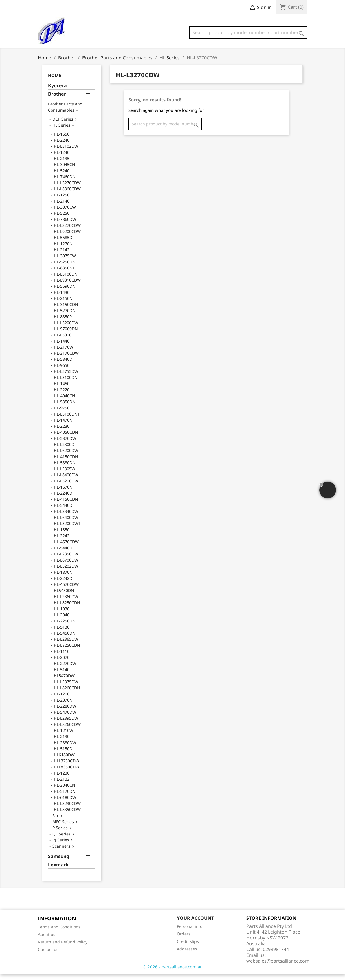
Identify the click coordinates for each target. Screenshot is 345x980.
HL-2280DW (65, 712)
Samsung (59, 862)
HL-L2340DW (66, 517)
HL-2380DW (65, 748)
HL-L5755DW (66, 377)
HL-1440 (62, 347)
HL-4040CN (65, 401)
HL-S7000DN (66, 335)
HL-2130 (62, 742)
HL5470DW (64, 681)
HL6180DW (64, 760)
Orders (184, 940)
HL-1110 (62, 657)
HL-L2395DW (66, 724)
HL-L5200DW (66, 328)
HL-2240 (62, 146)
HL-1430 (62, 298)
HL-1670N (63, 493)
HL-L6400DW (66, 481)
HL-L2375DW (66, 687)
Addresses (187, 955)
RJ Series (61, 846)
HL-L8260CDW (67, 730)
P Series (60, 834)
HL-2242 (62, 541)
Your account (195, 924)
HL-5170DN (65, 797)
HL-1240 (62, 158)
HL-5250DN (65, 268)
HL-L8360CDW (67, 195)
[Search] (248, 32)
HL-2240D (63, 499)
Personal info (190, 932)
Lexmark (58, 871)
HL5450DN (64, 596)
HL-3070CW (65, 213)
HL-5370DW (65, 444)
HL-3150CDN (66, 310)
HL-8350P (63, 322)
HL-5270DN (65, 316)
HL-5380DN (65, 468)
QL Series (62, 840)
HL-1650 (62, 140)
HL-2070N (63, 706)
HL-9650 (62, 371)
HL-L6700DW (66, 566)
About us (47, 940)
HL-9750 (62, 414)
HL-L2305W (65, 474)
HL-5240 (62, 176)
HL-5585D (63, 243)
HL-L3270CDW (67, 188)
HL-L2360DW (66, 602)
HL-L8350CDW (67, 815)
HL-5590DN (65, 292)
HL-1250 (62, 201)
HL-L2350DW (66, 560)
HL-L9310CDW (67, 286)
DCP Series (63, 125)
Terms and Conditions (59, 933)
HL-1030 (62, 614)
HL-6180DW (65, 803)
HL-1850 (62, 535)
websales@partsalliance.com (278, 967)
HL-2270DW (65, 669)
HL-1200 (62, 700)
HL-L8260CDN (67, 694)
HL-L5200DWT (67, 529)
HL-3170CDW (66, 359)
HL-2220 (62, 395)
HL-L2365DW (66, 645)
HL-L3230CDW (67, 809)
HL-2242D (63, 584)
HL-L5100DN (66, 280)
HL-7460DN (65, 182)
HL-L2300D (64, 450)
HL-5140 (62, 675)
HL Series (61, 131)
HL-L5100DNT (67, 420)
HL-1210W (64, 736)
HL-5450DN (65, 639)
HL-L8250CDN (67, 608)
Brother (57, 100)
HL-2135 (62, 164)
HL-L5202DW (66, 572)
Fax (56, 821)
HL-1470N (63, 426)
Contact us (48, 955)
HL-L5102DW (66, 152)
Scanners (61, 852)
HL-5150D (63, 754)
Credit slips (188, 947)
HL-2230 (62, 432)
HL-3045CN (65, 170)
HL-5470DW (65, 718)
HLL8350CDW (67, 773)
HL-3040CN (65, 791)
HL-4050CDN (66, 438)
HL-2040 (62, 621)
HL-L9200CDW (67, 237)
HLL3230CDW (67, 767)
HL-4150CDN (66, 462)
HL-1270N (63, 249)
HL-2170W (64, 353)
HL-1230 (62, 779)
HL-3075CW (65, 262)
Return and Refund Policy (63, 948)
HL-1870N (63, 578)
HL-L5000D (64, 341)
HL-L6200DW (66, 456)
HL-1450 (62, 389)
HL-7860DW (65, 225)
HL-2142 (62, 255)
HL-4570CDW (66, 548)
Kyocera (57, 91)
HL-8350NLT (65, 274)
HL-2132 (62, 785)
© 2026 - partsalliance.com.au (173, 972)
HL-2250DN (65, 627)
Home (55, 81)
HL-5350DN (65, 408)
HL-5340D (63, 365)
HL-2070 (62, 663)
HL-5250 (62, 219)
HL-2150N (63, 304)
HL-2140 (62, 207)
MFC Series (63, 827)
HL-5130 (62, 633)
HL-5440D (63, 511)
